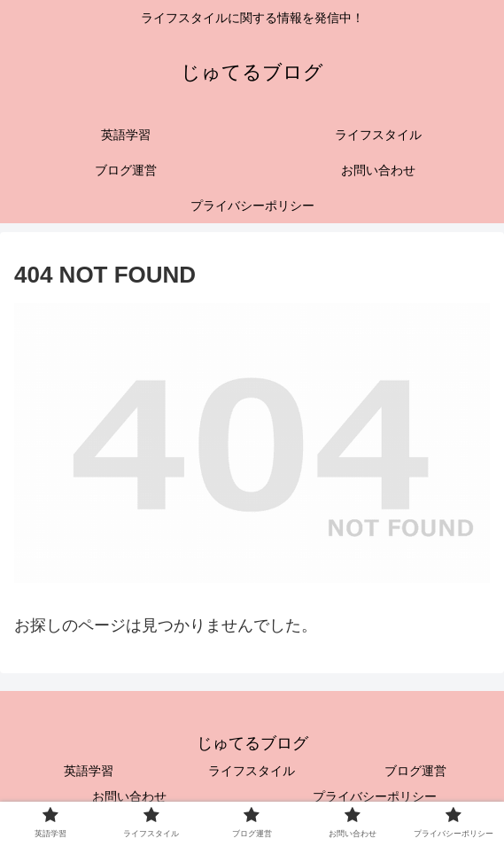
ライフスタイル (252, 771)
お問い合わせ (129, 796)
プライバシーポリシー (375, 796)
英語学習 (89, 771)
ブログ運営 (415, 771)
